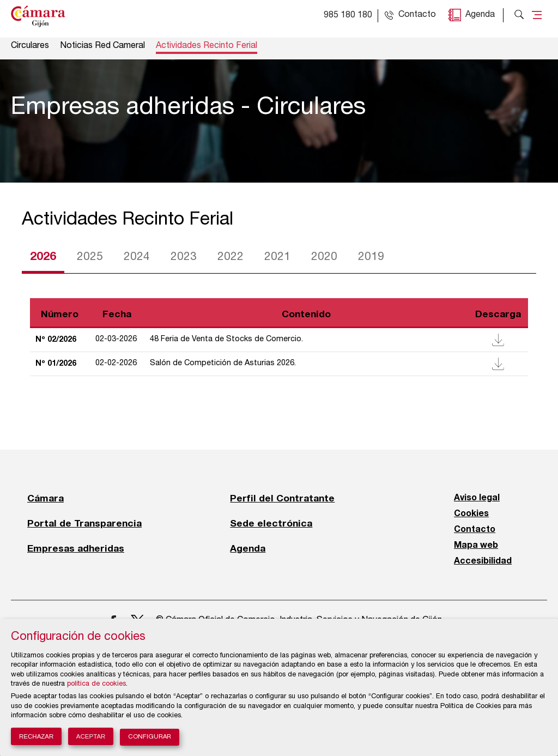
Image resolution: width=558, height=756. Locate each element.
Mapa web (476, 546)
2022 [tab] (231, 258)
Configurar (150, 737)
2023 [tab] (184, 258)
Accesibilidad (483, 561)
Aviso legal (477, 498)
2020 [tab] (324, 258)
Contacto (475, 530)
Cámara (46, 498)
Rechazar (36, 736)
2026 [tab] (43, 257)
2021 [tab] (277, 258)
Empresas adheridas (76, 548)
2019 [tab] (371, 258)
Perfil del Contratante (282, 498)
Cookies (471, 514)
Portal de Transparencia (84, 523)
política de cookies (96, 684)
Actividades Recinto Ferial (207, 46)
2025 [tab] (90, 258)
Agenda (480, 15)
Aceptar (91, 736)
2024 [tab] (137, 258)
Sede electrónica (271, 523)
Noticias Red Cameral (102, 46)
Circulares (30, 46)
